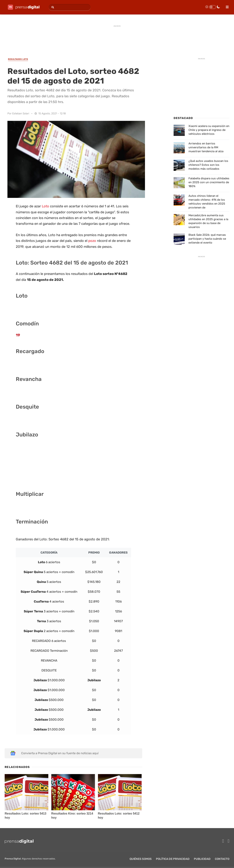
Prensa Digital (13, 859)
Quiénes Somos (141, 859)
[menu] (226, 6)
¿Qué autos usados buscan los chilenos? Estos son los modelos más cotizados (208, 165)
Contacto (222, 859)
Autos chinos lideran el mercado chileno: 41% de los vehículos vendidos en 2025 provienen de (207, 202)
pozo (92, 241)
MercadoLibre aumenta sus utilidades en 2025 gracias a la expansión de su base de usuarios (208, 221)
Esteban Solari (21, 114)
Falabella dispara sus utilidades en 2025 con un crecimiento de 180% (209, 182)
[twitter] (229, 841)
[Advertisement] (117, 37)
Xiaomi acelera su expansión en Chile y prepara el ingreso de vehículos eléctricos (209, 130)
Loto (45, 206)
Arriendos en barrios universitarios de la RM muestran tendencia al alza (206, 147)
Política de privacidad (173, 859)
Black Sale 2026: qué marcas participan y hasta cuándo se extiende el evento (207, 239)
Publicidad (202, 859)
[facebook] (223, 841)
